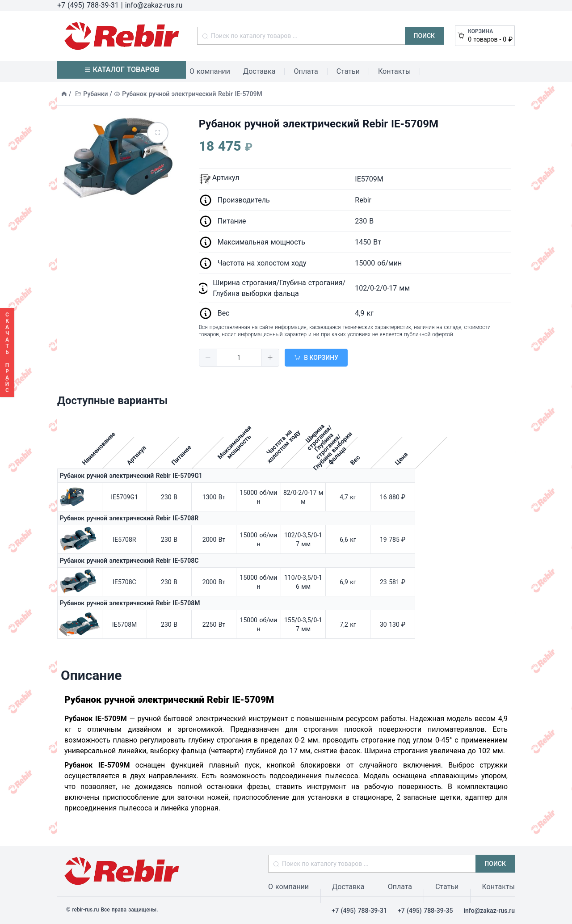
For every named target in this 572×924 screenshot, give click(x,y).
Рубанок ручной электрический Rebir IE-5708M (130, 603)
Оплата (306, 71)
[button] (208, 358)
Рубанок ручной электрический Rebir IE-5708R (129, 518)
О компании (210, 71)
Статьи (348, 71)
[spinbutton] (239, 358)
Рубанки (95, 94)
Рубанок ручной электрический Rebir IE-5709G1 (131, 476)
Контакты (394, 71)
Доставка (259, 71)
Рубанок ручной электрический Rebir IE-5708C (129, 561)
